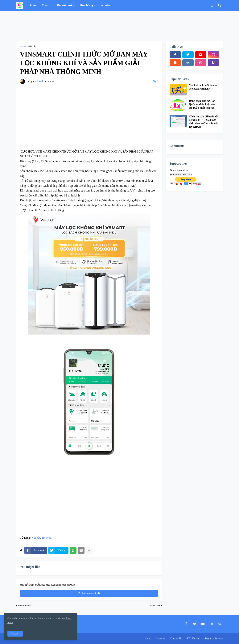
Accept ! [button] (15, 633)
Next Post (155, 606)
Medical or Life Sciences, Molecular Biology (203, 87)
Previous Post (25, 606)
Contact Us (176, 639)
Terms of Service (214, 639)
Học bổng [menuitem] (86, 5)
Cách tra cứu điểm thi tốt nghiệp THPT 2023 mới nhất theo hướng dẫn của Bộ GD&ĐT (204, 122)
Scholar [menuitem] (105, 5)
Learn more (27, 622)
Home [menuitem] (33, 5)
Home (23, 46)
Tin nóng (46, 538)
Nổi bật (32, 46)
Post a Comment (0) (89, 593)
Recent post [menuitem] (64, 5)
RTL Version (193, 639)
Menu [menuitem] (45, 5)
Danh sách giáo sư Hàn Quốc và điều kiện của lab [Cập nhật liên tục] (202, 104)
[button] (212, 5)
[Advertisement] (120, 26)
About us (161, 639)
